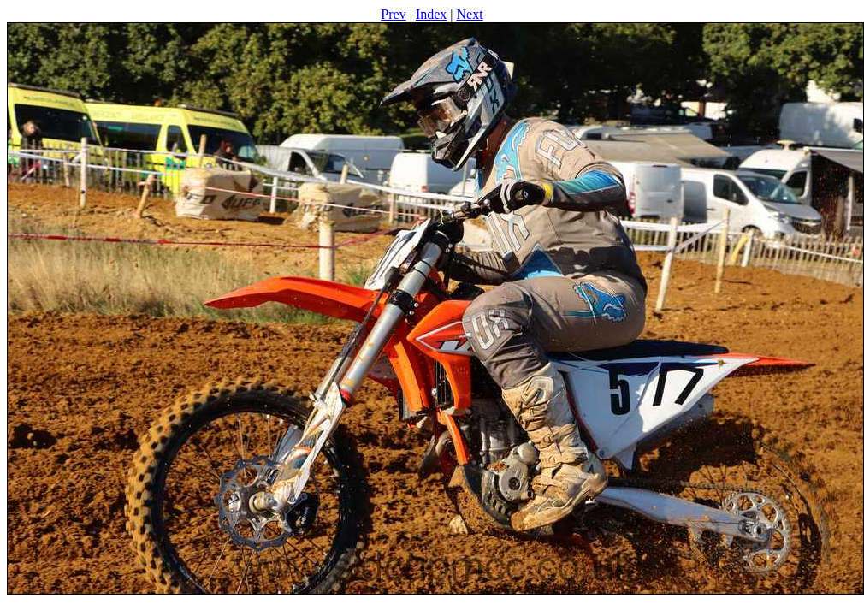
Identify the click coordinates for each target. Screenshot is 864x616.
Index (431, 14)
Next (470, 14)
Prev (393, 14)
